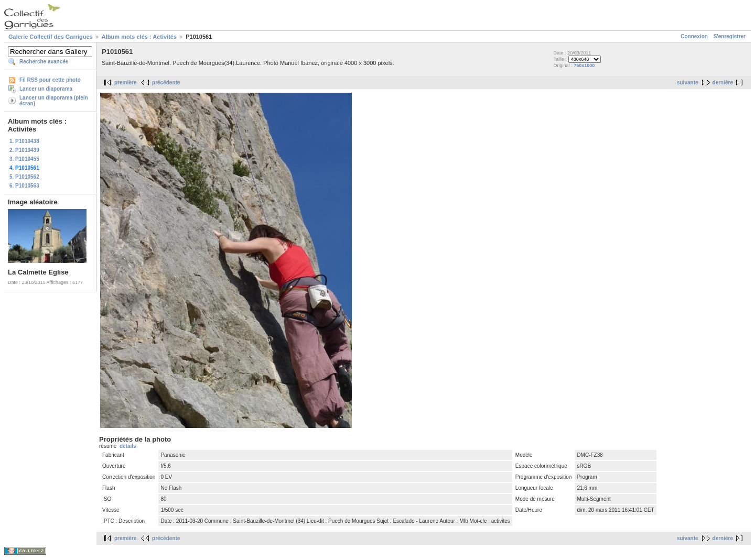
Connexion (694, 36)
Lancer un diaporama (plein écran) (54, 101)
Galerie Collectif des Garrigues (51, 37)
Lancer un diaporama (46, 89)
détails (128, 446)
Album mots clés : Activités (139, 37)
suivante (688, 83)
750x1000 (584, 65)
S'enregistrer (730, 36)
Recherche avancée (44, 62)
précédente (166, 83)
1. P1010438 (24, 141)
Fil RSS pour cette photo (50, 80)
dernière (723, 83)
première (125, 83)
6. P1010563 (24, 186)
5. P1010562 (24, 177)
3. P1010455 (24, 159)
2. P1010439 (24, 150)
